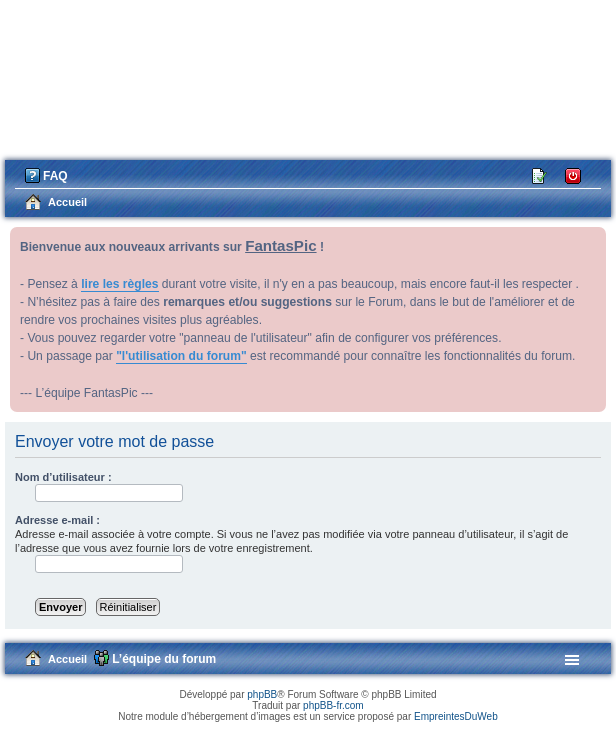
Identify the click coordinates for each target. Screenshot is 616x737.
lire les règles (119, 284)
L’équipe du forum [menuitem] (164, 659)
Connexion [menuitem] (573, 174)
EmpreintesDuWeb (456, 716)
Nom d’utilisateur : (63, 477)
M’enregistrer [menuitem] (540, 174)
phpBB (262, 694)
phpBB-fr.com (333, 705)
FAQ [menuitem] (55, 176)
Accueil (67, 659)
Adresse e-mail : (57, 520)
